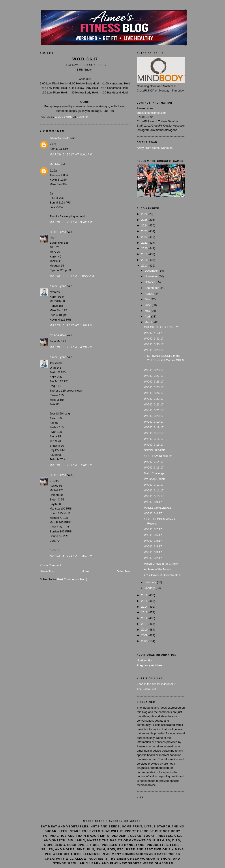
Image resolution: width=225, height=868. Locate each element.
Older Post (123, 571)
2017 (145, 266)
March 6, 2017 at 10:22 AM (72, 276)
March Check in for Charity (161, 564)
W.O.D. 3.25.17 (154, 387)
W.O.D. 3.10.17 (154, 496)
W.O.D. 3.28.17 (154, 370)
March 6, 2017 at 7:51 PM (71, 556)
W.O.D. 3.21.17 (154, 410)
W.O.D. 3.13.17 (154, 468)
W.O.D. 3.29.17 (154, 350)
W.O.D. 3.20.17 (154, 416)
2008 (145, 641)
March (149, 322)
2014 (145, 607)
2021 (145, 243)
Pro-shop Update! (155, 479)
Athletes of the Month (157, 569)
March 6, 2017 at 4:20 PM (71, 347)
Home (86, 571)
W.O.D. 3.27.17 (154, 376)
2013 (145, 612)
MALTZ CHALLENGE (157, 508)
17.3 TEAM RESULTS (158, 456)
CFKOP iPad (58, 232)
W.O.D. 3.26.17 (154, 382)
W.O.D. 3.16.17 (154, 439)
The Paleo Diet (146, 689)
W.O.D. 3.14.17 (154, 462)
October (150, 282)
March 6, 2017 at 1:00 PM (71, 325)
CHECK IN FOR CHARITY (161, 327)
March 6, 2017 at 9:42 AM (71, 222)
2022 (145, 237)
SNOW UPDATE (154, 450)
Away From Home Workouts (155, 148)
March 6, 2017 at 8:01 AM (71, 154)
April (148, 316)
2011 (145, 624)
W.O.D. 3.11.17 (154, 490)
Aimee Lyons (58, 286)
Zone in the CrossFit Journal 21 (157, 684)
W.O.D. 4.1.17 (153, 333)
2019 (145, 254)
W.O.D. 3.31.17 (154, 339)
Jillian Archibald (60, 138)
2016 (145, 595)
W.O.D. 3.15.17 (154, 445)
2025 (145, 220)
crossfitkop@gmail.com (152, 113)
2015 (145, 601)
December (152, 271)
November (152, 276)
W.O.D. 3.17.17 (154, 433)
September (152, 288)
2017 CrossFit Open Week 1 (162, 575)
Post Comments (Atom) (72, 579)
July (148, 299)
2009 (145, 635)
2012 (145, 618)
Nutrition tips (145, 660)
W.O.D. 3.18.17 (154, 427)
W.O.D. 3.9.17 (153, 502)
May (148, 311)
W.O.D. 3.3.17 (153, 552)
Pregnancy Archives (149, 665)
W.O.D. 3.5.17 (153, 541)
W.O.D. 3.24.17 (154, 393)
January (150, 588)
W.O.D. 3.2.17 (153, 558)
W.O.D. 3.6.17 (153, 535)
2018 (145, 260)
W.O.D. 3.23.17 (154, 399)
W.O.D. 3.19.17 (154, 422)
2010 (145, 630)
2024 (145, 225)
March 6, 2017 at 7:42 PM (71, 465)
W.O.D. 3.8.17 (153, 513)
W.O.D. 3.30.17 (154, 344)
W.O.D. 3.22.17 (154, 404)
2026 (145, 214)
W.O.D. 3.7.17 (153, 529)
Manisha (55, 164)
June (148, 305)
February (151, 582)
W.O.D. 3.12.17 (154, 485)
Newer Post (47, 571)
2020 (145, 248)
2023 (145, 231)
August (150, 294)
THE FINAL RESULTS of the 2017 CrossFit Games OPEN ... (164, 360)
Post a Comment (50, 565)
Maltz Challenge (154, 473)
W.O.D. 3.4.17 (153, 546)
